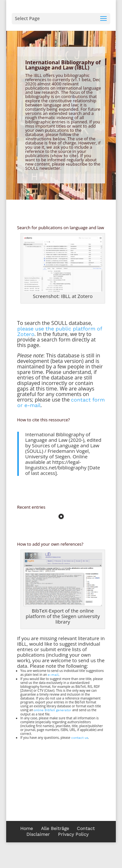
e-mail (53, 675)
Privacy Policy (73, 834)
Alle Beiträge (55, 828)
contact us (80, 738)
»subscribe (77, 164)
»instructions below (45, 139)
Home (27, 828)
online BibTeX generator (53, 710)
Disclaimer (38, 834)
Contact (86, 828)
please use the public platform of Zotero (60, 331)
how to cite (65, 156)
